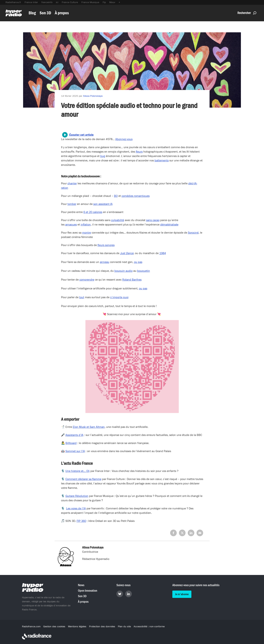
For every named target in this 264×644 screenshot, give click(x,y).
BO (116, 196)
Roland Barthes (132, 280)
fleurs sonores (106, 245)
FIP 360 (81, 521)
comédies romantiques (136, 196)
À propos (62, 13)
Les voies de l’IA (76, 508)
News (81, 585)
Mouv (112, 2)
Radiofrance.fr (13, 2)
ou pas (138, 262)
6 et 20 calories (93, 212)
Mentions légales (77, 627)
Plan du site (124, 627)
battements (162, 160)
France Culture (70, 2)
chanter (72, 183)
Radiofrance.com (31, 627)
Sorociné (193, 233)
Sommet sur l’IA (75, 451)
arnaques (71, 225)
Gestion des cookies (54, 627)
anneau (105, 262)
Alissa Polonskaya (93, 96)
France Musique (90, 2)
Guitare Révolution (77, 496)
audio (129, 271)
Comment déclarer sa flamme (83, 479)
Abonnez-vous (124, 139)
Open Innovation (88, 591)
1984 (163, 253)
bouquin (120, 271)
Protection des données (102, 627)
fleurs (139, 152)
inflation (86, 225)
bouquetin (144, 271)
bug (103, 156)
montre (87, 233)
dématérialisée (169, 225)
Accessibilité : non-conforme (149, 627)
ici (57, 2)
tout (82, 297)
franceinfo (47, 2)
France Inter (31, 2)
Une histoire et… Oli (78, 471)
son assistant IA (103, 204)
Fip (104, 2)
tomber (72, 204)
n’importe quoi (119, 297)
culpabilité (118, 220)
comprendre (87, 280)
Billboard (71, 443)
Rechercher (247, 13)
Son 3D (45, 13)
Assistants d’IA (74, 435)
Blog (32, 13)
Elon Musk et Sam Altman (89, 427)
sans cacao (153, 220)
